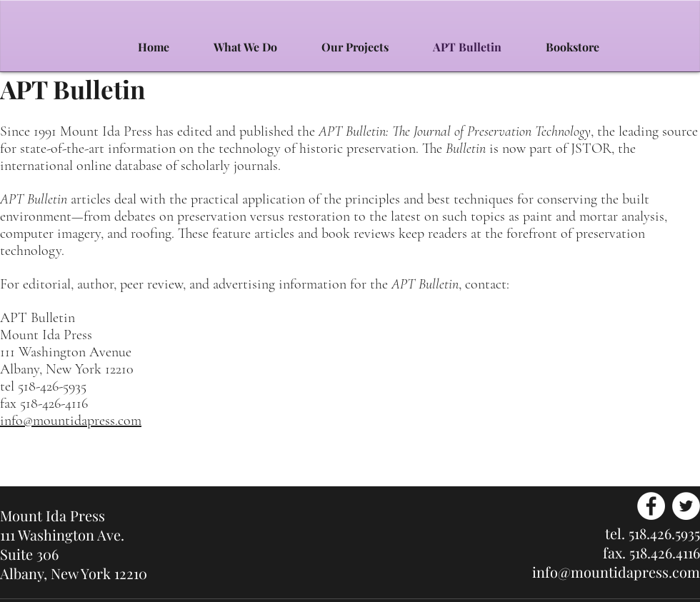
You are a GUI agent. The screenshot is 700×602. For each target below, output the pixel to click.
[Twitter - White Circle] (686, 506)
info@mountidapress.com (71, 421)
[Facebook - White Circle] (651, 506)
